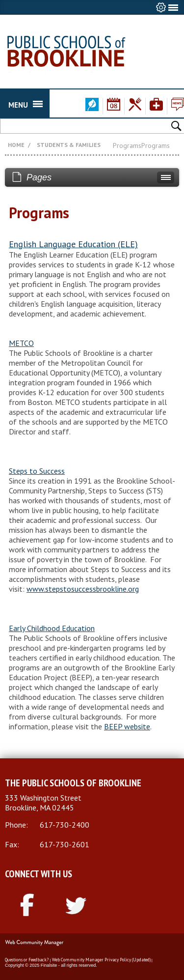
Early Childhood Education (52, 628)
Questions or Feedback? (27, 960)
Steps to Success (37, 471)
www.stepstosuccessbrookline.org (83, 589)
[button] (177, 125)
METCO (21, 343)
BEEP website (127, 726)
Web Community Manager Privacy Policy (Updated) (101, 960)
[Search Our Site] (55, 126)
